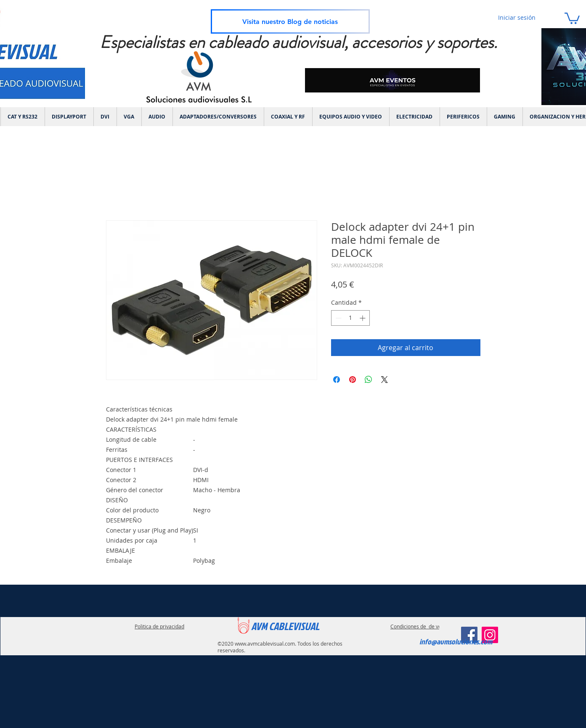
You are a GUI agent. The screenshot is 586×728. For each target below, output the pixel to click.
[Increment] (363, 318)
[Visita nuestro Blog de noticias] (290, 21)
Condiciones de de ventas (421, 626)
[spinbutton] (350, 318)
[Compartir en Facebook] (337, 380)
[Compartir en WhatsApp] (369, 380)
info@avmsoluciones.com (456, 642)
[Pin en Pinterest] (353, 380)
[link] (572, 18)
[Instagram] (490, 635)
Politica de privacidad (159, 626)
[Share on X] (384, 380)
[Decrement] (338, 318)
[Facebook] (469, 635)
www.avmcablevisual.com (265, 644)
